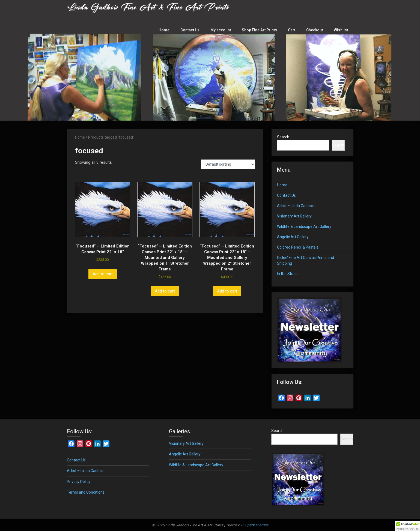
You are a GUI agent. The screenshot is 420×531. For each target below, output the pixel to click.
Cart (293, 30)
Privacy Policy (79, 482)
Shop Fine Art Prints (261, 30)
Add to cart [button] (103, 274)
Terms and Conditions (86, 492)
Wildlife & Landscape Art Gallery (304, 226)
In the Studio (288, 274)
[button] (407, 526)
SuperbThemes (256, 525)
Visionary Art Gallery (294, 216)
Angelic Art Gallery (293, 237)
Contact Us (193, 30)
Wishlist (341, 30)
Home (168, 30)
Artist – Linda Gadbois (296, 206)
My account (223, 30)
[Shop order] (228, 164)
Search (283, 137)
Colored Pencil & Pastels (298, 247)
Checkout (316, 30)
